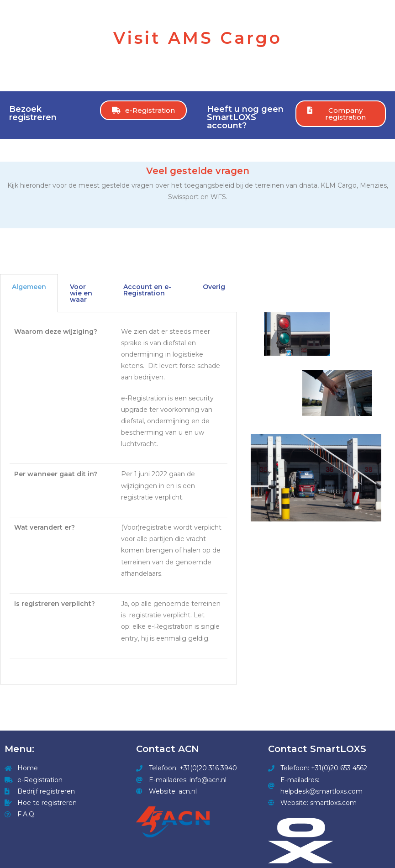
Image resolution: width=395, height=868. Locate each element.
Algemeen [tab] (29, 287)
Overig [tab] (214, 287)
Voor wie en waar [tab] (81, 293)
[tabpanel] (118, 499)
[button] (143, 110)
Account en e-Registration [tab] (147, 290)
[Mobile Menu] (377, 10)
